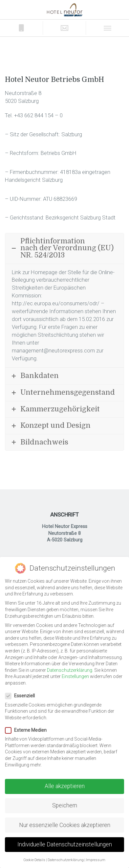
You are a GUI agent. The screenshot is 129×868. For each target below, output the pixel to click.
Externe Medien (28, 730)
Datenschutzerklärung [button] (66, 860)
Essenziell (22, 696)
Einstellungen (75, 676)
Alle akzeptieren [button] (65, 786)
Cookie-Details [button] (34, 860)
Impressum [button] (96, 860)
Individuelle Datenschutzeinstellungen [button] (65, 844)
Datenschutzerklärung (70, 670)
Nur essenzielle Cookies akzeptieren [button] (65, 825)
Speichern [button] (65, 805)
